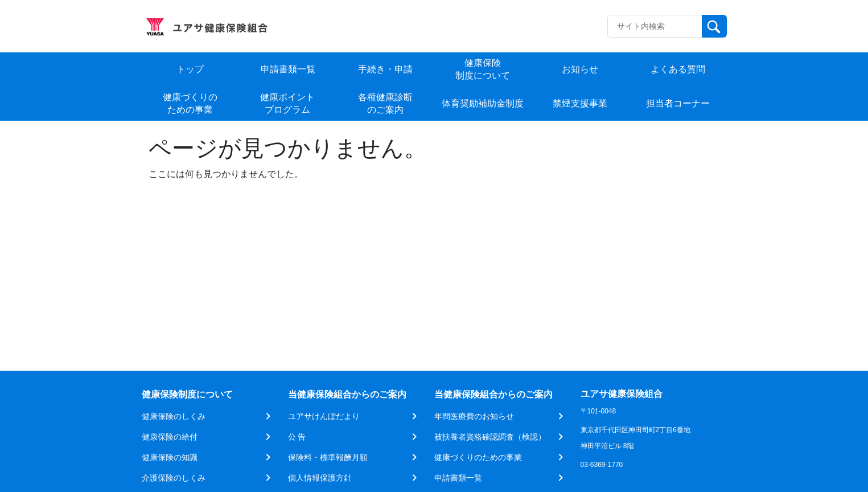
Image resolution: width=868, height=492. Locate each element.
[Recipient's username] (655, 26)
